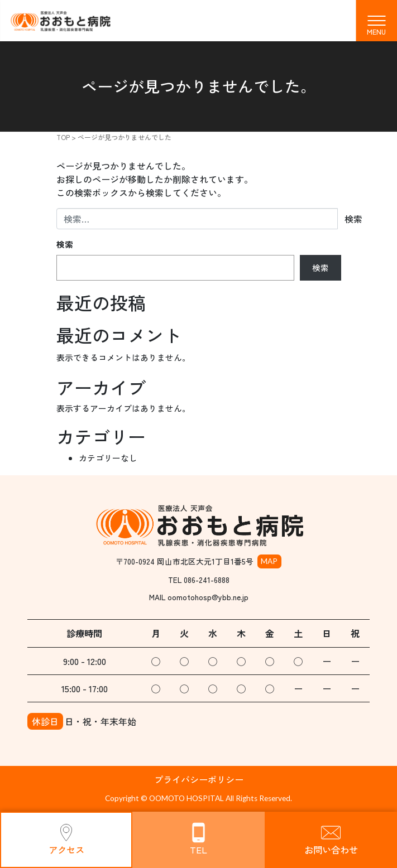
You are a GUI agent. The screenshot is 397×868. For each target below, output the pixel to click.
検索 (65, 244)
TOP (63, 137)
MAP (269, 561)
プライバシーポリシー (199, 779)
